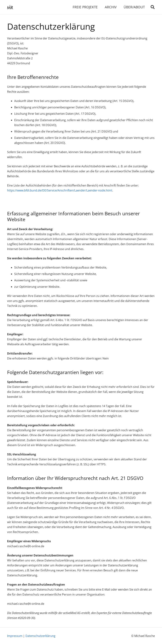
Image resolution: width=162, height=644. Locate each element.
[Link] (10, 7)
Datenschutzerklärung (40, 636)
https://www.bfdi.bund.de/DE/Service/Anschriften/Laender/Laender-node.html (60, 190)
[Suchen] (153, 7)
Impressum (15, 636)
